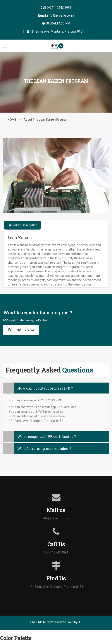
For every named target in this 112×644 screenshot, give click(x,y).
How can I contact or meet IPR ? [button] (38, 388)
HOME (12, 120)
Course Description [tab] (22, 225)
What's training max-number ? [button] (37, 448)
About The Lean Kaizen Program (46, 120)
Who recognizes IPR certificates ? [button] (40, 436)
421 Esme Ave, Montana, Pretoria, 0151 (55, 31)
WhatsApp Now (21, 330)
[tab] (56, 388)
